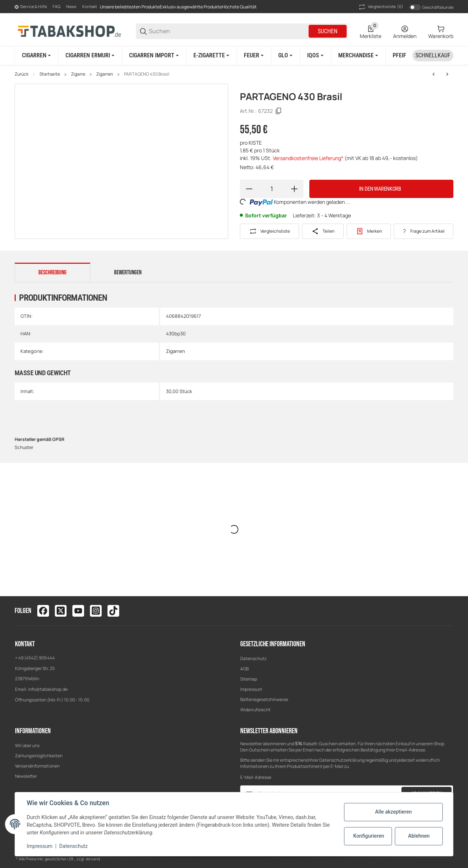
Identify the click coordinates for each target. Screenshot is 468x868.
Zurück (22, 74)
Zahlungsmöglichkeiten (39, 756)
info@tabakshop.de (48, 689)
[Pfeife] (403, 56)
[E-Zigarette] (211, 56)
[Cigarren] (36, 56)
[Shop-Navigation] (31, 7)
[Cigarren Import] (154, 56)
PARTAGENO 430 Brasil (147, 74)
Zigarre (78, 74)
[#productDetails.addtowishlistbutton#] (369, 231)
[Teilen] (323, 231)
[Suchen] (228, 31)
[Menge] (272, 189)
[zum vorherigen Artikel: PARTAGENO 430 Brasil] (434, 74)
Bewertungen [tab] (128, 273)
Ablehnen (419, 836)
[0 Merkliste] (371, 31)
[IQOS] (315, 56)
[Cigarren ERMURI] (90, 56)
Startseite (50, 74)
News (71, 6)
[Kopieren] (279, 111)
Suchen (328, 31)
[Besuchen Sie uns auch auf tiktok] (113, 611)
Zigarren (105, 74)
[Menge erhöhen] (294, 189)
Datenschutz (253, 658)
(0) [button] (380, 7)
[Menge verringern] (249, 189)
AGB (244, 669)
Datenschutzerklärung (342, 760)
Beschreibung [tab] (52, 273)
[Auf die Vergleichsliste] (269, 231)
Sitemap (249, 679)
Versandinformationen (37, 766)
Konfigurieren (369, 836)
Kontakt (90, 6)
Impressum (251, 689)
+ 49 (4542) (27, 658)
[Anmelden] (405, 31)
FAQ (56, 6)
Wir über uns (27, 745)
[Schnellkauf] (433, 56)
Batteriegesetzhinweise (264, 699)
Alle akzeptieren (393, 812)
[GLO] (285, 56)
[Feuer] (254, 56)
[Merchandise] (358, 56)
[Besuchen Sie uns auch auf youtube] (78, 611)
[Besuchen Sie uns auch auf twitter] (61, 611)
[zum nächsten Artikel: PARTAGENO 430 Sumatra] (447, 74)
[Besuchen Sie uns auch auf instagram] (96, 611)
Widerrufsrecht (255, 710)
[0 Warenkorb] (441, 31)
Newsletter (26, 776)
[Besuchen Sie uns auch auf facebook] (43, 611)
